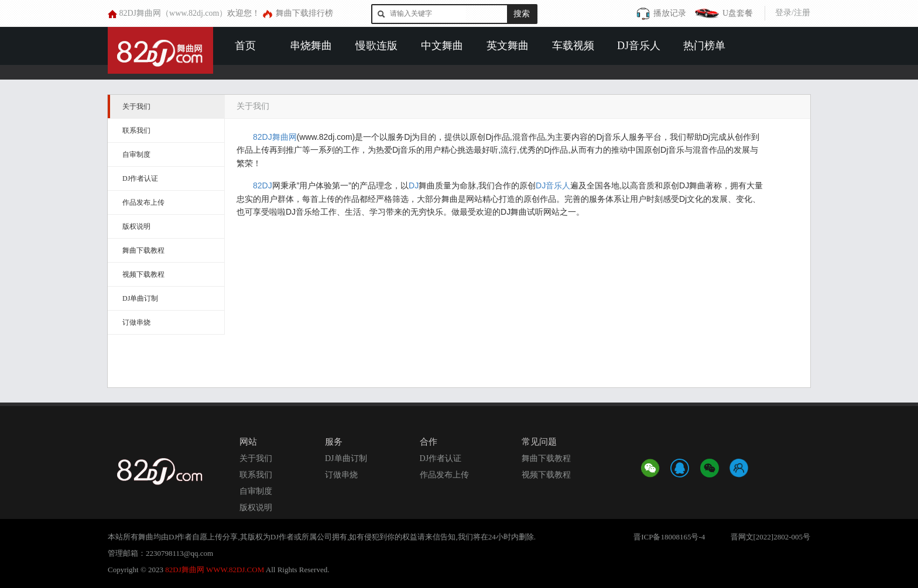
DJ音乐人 (639, 46)
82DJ (263, 185)
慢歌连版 (376, 46)
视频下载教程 (143, 274)
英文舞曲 (508, 46)
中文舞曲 (442, 46)
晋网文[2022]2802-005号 (771, 537)
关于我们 (136, 106)
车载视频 (573, 46)
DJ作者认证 (140, 178)
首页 (245, 46)
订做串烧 (136, 322)
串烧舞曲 (311, 46)
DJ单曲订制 (140, 298)
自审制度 (136, 154)
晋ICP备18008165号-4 (669, 537)
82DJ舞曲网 (275, 137)
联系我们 (136, 130)
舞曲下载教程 (143, 250)
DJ (414, 185)
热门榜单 (704, 46)
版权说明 (136, 226)
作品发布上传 (143, 202)
